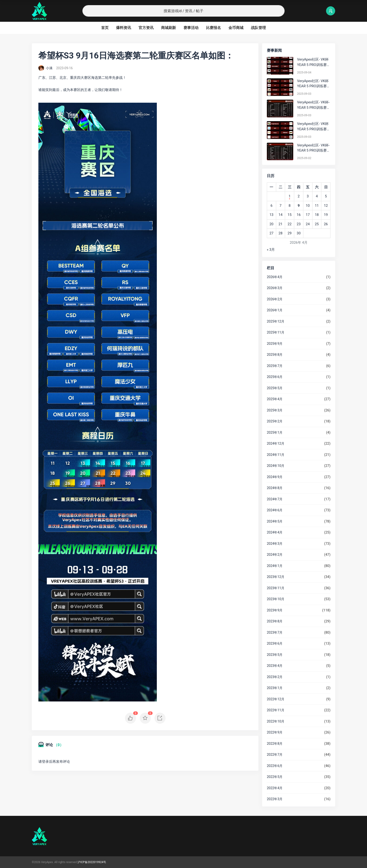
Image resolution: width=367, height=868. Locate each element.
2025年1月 (275, 432)
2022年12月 (276, 699)
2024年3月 (275, 544)
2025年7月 (275, 366)
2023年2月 (275, 677)
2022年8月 (275, 744)
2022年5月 (275, 777)
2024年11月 (276, 455)
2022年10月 (276, 721)
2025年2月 (275, 421)
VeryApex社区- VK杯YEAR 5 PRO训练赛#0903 (313, 84)
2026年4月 (275, 277)
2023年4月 (275, 666)
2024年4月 (275, 532)
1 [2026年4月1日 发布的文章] (290, 196)
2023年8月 (275, 621)
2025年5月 (275, 388)
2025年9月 (275, 344)
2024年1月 (275, 566)
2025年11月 (276, 332)
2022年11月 (276, 710)
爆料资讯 (124, 28)
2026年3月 (275, 288)
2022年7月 (275, 755)
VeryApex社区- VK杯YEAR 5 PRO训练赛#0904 (313, 62)
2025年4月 (275, 399)
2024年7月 (275, 499)
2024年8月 (275, 488)
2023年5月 (275, 655)
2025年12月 (276, 321)
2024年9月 (275, 477)
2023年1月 (275, 688)
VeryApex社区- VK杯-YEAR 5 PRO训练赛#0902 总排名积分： (313, 148)
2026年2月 (275, 299)
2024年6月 (275, 510)
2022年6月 (275, 766)
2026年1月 (275, 310)
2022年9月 (275, 732)
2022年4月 (275, 788)
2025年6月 (275, 377)
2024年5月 (275, 521)
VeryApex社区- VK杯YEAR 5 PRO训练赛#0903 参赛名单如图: (313, 127)
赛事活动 (191, 28)
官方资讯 (146, 28)
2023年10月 (276, 599)
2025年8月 (275, 355)
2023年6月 (275, 643)
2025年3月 (275, 410)
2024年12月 (276, 443)
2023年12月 (276, 577)
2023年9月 (275, 610)
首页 (105, 28)
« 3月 (271, 250)
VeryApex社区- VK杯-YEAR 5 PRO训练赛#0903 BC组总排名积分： (314, 105)
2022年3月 (275, 799)
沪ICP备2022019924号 (92, 862)
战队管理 (258, 28)
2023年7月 (275, 632)
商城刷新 (169, 28)
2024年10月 (276, 466)
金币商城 (236, 28)
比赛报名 (213, 28)
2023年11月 (276, 588)
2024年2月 (275, 555)
